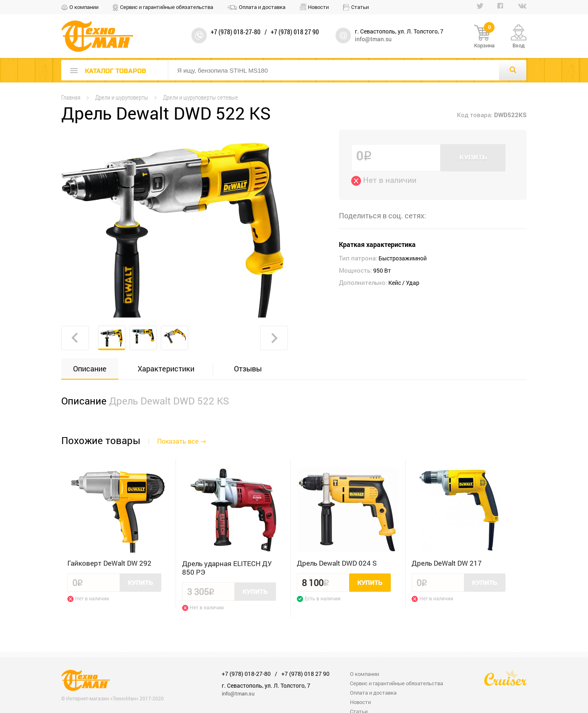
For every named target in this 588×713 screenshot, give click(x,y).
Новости (318, 7)
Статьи (360, 7)
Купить (473, 158)
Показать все (178, 441)
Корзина (484, 37)
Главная (71, 97)
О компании (84, 7)
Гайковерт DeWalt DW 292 (109, 563)
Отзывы (248, 369)
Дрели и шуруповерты (122, 97)
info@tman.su (373, 39)
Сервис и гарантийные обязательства (167, 7)
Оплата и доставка (262, 7)
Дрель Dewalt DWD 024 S (337, 563)
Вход (519, 45)
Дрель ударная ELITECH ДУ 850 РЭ (227, 568)
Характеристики (166, 369)
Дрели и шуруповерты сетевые (200, 97)
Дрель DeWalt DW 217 (447, 563)
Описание (90, 369)
